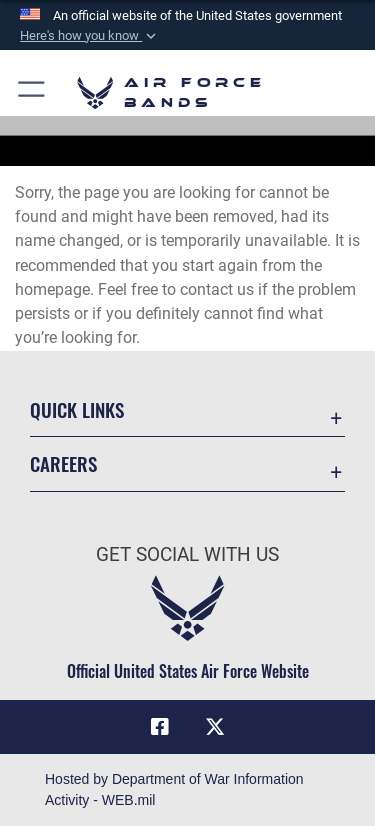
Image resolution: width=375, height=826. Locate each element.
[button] (90, 36)
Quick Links (77, 409)
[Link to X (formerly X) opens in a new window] (215, 727)
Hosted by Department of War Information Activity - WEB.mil (174, 789)
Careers (63, 463)
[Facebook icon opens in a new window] (160, 727)
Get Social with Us (187, 554)
